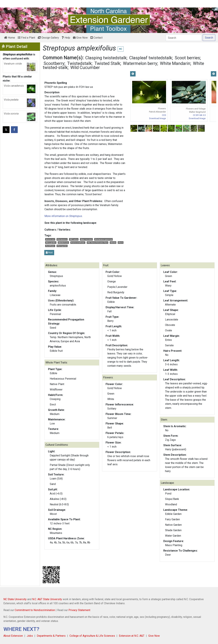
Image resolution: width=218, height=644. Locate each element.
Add (49, 253)
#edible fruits (63, 243)
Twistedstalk (79, 63)
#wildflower (50, 246)
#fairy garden (51, 243)
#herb (121, 243)
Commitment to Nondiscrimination (35, 610)
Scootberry (54, 63)
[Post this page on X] (6, 130)
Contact (96, 38)
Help (66, 38)
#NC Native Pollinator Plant (98, 243)
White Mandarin (175, 63)
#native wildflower (78, 243)
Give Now (80, 38)
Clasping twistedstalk (106, 58)
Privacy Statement (79, 610)
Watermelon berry (140, 63)
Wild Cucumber (85, 67)
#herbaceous (62, 239)
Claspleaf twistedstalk (151, 58)
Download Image (158, 118)
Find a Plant (26, 38)
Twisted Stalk (107, 63)
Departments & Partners (51, 636)
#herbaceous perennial (104, 239)
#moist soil (50, 239)
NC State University (15, 599)
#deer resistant (86, 239)
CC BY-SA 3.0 (199, 115)
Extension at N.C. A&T (132, 636)
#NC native (74, 239)
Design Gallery (48, 38)
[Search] (184, 38)
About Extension (13, 636)
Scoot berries (187, 58)
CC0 (164, 115)
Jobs (30, 636)
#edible (113, 243)
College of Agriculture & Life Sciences (92, 636)
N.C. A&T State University (47, 599)
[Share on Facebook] (14, 130)
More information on (63, 216)
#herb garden (62, 246)
